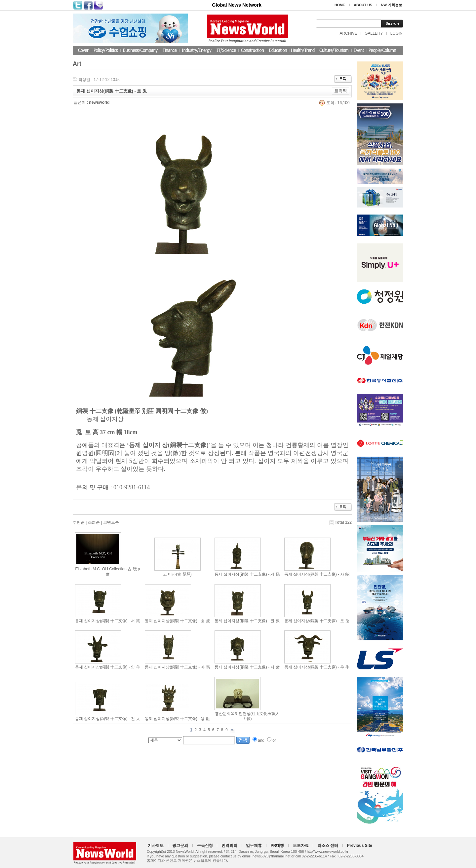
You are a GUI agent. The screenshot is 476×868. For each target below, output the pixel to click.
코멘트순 (111, 522)
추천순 (79, 522)
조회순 (94, 522)
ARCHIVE (348, 33)
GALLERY (374, 33)
